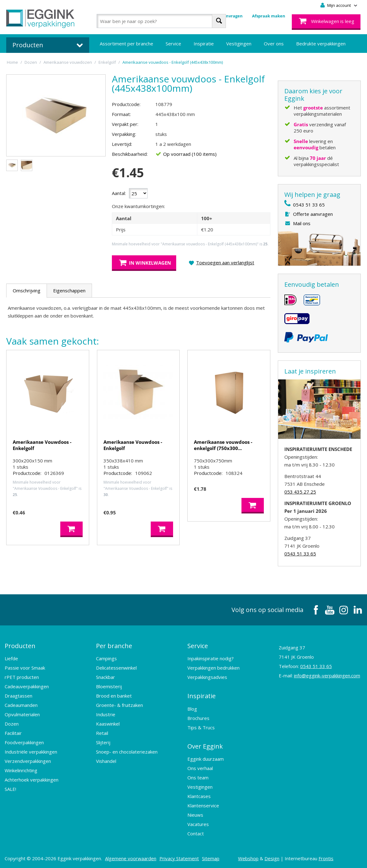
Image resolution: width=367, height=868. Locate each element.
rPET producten (22, 677)
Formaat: (121, 114)
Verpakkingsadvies (207, 677)
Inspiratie (204, 44)
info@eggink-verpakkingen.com (327, 675)
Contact (196, 832)
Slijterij (103, 742)
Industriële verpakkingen (31, 751)
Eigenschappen (69, 290)
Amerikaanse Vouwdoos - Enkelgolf (42, 445)
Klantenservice (203, 804)
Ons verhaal (200, 767)
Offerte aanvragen (313, 214)
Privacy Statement (179, 857)
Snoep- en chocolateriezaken (127, 751)
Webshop (248, 857)
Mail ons (302, 223)
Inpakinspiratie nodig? (211, 658)
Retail (102, 733)
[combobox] (161, 21)
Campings (106, 658)
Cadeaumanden (21, 705)
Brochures (198, 717)
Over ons (274, 44)
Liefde (11, 658)
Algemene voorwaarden (131, 857)
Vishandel (106, 761)
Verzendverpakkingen (28, 761)
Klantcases (199, 795)
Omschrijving (27, 290)
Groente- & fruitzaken (119, 705)
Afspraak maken (269, 16)
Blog (192, 708)
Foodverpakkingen (24, 742)
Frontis (326, 857)
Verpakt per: (125, 124)
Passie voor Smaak (25, 667)
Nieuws (195, 814)
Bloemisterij (109, 686)
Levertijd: (122, 144)
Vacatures (198, 823)
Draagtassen (18, 695)
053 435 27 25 (300, 492)
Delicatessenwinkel (116, 667)
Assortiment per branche (126, 44)
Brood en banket (114, 695)
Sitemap (211, 857)
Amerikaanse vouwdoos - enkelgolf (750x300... (223, 445)
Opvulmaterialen (22, 714)
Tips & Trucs (201, 726)
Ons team (198, 776)
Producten (20, 645)
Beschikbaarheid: (130, 154)
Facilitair (13, 733)
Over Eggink (205, 745)
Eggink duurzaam (206, 758)
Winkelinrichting (21, 770)
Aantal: (119, 193)
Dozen (12, 723)
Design (272, 857)
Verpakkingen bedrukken (213, 667)
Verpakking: (124, 134)
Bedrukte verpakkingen (321, 44)
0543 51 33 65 (309, 205)
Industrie (106, 714)
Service (173, 44)
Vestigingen (239, 44)
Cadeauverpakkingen (27, 686)
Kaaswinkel (108, 723)
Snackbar (106, 677)
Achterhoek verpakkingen (32, 779)
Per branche (114, 645)
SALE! (10, 789)
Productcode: (126, 104)
